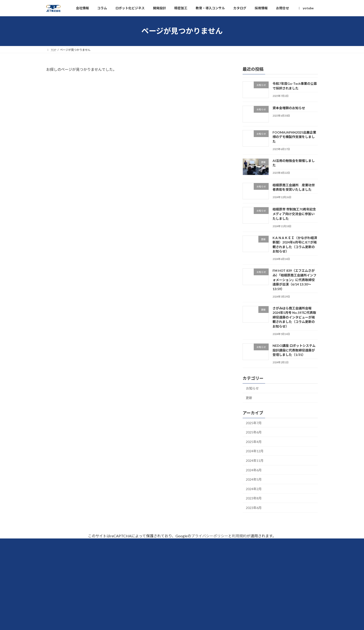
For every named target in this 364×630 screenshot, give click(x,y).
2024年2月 (254, 489)
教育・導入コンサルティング (258, 592)
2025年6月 (254, 432)
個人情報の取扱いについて (163, 602)
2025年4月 (254, 442)
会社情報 (149, 562)
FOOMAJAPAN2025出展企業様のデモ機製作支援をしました (294, 137)
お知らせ (252, 388)
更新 (249, 398)
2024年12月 (255, 451)
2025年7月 (254, 423)
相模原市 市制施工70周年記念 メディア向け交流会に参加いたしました (296, 214)
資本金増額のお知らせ (289, 108)
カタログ (149, 582)
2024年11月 (255, 461)
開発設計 (242, 572)
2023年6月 (254, 508)
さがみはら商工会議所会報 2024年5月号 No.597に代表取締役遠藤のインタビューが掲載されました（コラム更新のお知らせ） (294, 317)
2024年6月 (254, 470)
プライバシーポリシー (210, 536)
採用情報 (149, 592)
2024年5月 (254, 479)
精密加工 (242, 582)
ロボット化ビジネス (251, 562)
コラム (148, 572)
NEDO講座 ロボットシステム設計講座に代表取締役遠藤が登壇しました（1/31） (294, 350)
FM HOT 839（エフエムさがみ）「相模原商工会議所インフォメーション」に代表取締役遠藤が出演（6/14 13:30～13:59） (294, 280)
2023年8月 (254, 498)
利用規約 (239, 536)
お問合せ (149, 612)
